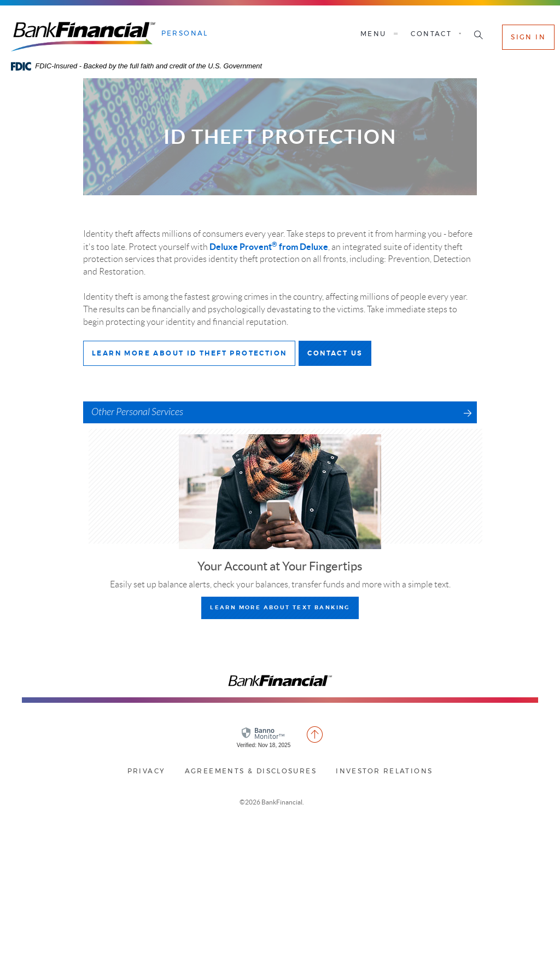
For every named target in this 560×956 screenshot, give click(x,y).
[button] (479, 36)
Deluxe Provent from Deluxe (269, 247)
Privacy (147, 771)
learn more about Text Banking (280, 608)
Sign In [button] (528, 37)
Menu (380, 34)
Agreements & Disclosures (251, 771)
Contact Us (339, 357)
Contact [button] (431, 34)
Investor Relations (384, 771)
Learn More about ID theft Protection (194, 357)
